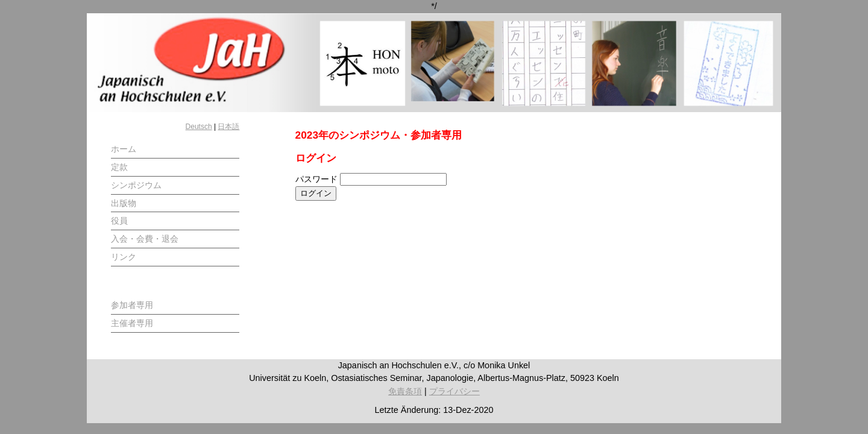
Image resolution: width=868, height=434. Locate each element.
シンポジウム (136, 185)
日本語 (228, 127)
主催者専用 (132, 323)
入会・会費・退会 (145, 239)
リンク (124, 257)
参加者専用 (132, 305)
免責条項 (405, 391)
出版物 (124, 203)
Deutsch (199, 127)
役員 (119, 221)
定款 (119, 167)
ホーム (124, 149)
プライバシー (454, 391)
